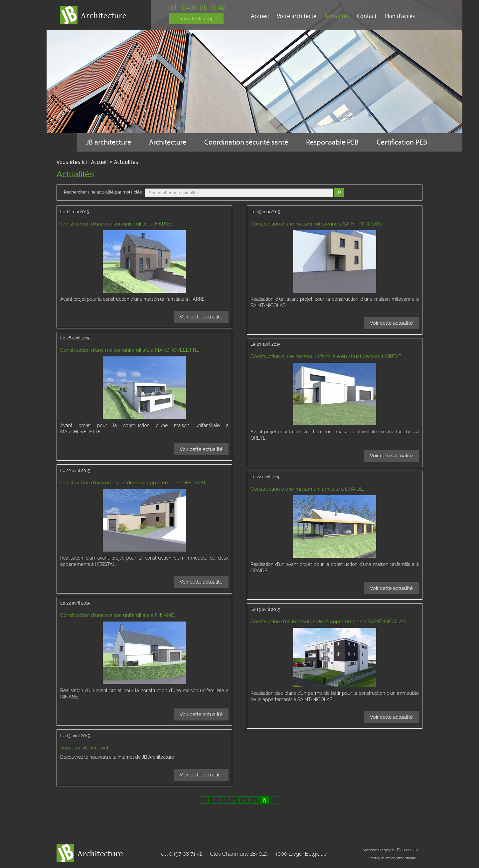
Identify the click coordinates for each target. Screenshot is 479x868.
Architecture (168, 142)
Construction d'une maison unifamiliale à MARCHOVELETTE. (130, 350)
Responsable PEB (332, 142)
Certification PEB (402, 142)
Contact (367, 16)
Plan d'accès (400, 16)
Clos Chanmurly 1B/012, (268, 854)
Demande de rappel (196, 19)
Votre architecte (297, 16)
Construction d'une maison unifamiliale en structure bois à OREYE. (326, 356)
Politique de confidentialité (393, 858)
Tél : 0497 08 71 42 (196, 7)
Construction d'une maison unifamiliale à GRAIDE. (307, 489)
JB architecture (109, 142)
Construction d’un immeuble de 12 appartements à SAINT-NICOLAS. (328, 622)
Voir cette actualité (201, 317)
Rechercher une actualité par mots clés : (104, 192)
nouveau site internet (84, 748)
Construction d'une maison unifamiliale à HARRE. (116, 224)
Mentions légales (378, 850)
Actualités (337, 16)
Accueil (260, 16)
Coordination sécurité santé (246, 142)
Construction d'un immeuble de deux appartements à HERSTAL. (134, 483)
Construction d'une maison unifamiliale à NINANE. (118, 615)
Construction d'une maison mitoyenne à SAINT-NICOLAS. (316, 224)
